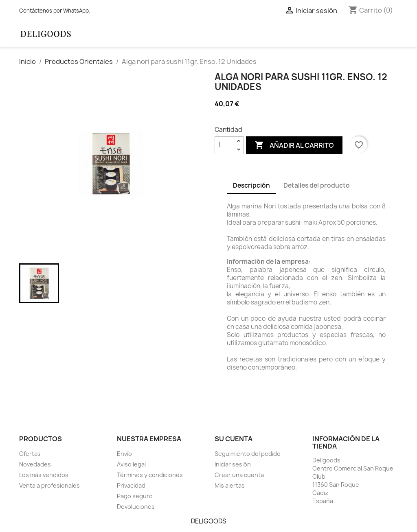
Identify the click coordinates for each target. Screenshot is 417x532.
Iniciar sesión (233, 464)
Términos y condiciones (150, 475)
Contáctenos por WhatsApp (54, 11)
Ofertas (30, 454)
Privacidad (131, 485)
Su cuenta (234, 439)
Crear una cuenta (239, 475)
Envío (124, 454)
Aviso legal (131, 464)
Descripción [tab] (251, 185)
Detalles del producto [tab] (317, 185)
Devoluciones (136, 507)
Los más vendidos (44, 475)
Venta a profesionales (49, 485)
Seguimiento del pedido (248, 454)
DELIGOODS (209, 521)
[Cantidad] (224, 145)
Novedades (35, 464)
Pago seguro (135, 496)
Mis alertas (230, 485)
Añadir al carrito (294, 145)
